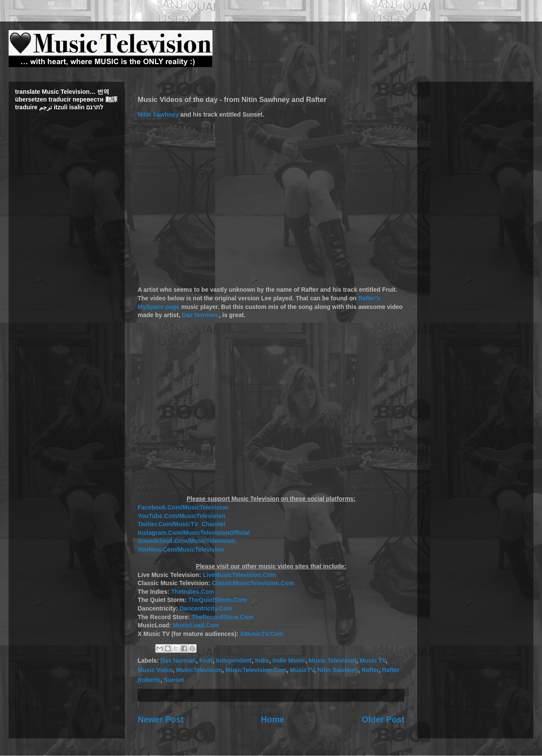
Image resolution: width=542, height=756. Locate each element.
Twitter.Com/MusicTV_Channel (182, 524)
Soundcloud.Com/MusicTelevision (186, 541)
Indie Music (289, 660)
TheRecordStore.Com (222, 617)
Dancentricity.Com (206, 608)
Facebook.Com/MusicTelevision (183, 507)
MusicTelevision (199, 670)
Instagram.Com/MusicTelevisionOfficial (194, 533)
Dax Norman (178, 660)
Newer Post (161, 719)
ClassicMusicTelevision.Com (253, 583)
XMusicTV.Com (262, 634)
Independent (234, 660)
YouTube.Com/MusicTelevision (182, 516)
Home (273, 719)
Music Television (333, 660)
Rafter (370, 670)
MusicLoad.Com (196, 625)
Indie (262, 660)
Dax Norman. (200, 315)
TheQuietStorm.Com (217, 600)
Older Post (383, 719)
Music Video (155, 670)
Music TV (373, 660)
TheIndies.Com (193, 592)
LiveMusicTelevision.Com (239, 575)
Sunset (174, 680)
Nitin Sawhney (158, 114)
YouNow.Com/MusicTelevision (181, 549)
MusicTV (302, 670)
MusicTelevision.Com (256, 670)
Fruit (206, 660)
